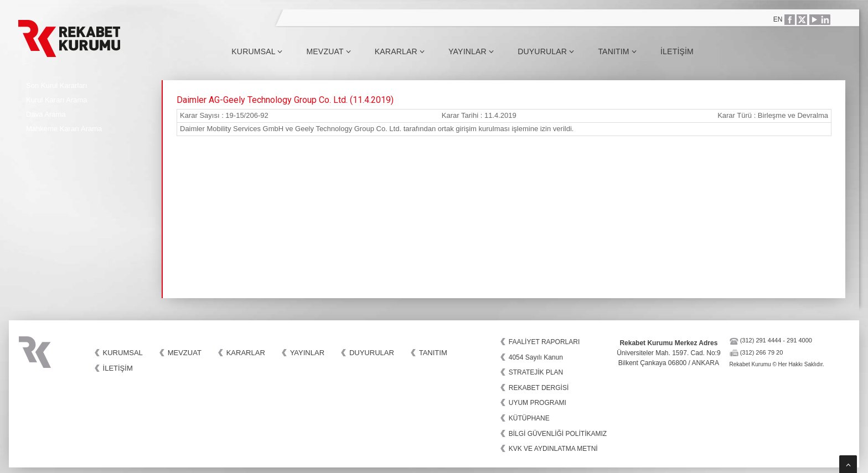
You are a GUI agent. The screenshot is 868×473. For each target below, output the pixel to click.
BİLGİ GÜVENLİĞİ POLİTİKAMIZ (558, 434)
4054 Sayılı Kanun (536, 357)
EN (778, 19)
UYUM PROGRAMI (538, 403)
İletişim (677, 51)
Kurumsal (257, 51)
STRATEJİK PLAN (536, 372)
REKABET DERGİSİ (539, 388)
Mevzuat (328, 51)
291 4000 (799, 340)
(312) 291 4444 (761, 340)
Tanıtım (617, 51)
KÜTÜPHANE (529, 418)
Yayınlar (471, 51)
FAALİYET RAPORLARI (544, 342)
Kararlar (400, 51)
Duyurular (546, 51)
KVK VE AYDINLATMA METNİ (553, 449)
